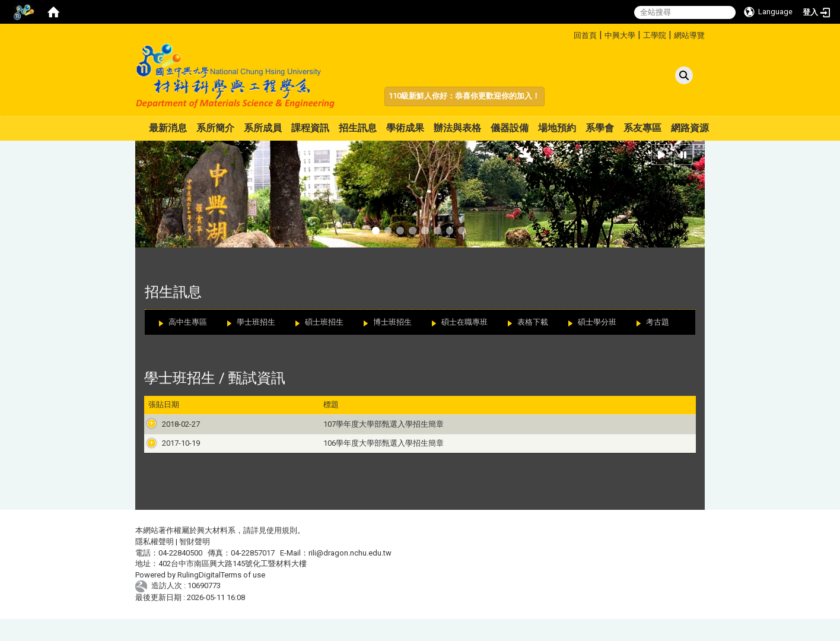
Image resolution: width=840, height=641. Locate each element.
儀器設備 (510, 128)
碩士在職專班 (464, 322)
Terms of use (243, 597)
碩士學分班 (597, 322)
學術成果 (405, 128)
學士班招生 (256, 322)
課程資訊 (310, 128)
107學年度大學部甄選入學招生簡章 (276, 424)
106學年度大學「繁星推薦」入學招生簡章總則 (532, 466)
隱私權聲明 (155, 564)
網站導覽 (689, 35)
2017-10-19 (167, 454)
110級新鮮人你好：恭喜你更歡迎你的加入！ (464, 96)
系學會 (600, 128)
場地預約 (557, 128)
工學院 (655, 35)
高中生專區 (188, 322)
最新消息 (168, 128)
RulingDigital (199, 597)
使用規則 (282, 553)
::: (569, 34)
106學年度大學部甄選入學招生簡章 (276, 454)
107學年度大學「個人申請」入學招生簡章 (524, 424)
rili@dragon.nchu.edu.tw (350, 575)
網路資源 (690, 128)
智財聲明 (195, 564)
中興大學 (620, 35)
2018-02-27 (167, 424)
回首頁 (585, 35)
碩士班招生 (324, 322)
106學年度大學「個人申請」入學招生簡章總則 (532, 454)
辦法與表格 (457, 128)
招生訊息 (358, 128)
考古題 (658, 322)
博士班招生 (392, 322)
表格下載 (533, 322)
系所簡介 (215, 128)
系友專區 (642, 128)
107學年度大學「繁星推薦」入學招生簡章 (524, 435)
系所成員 (263, 128)
